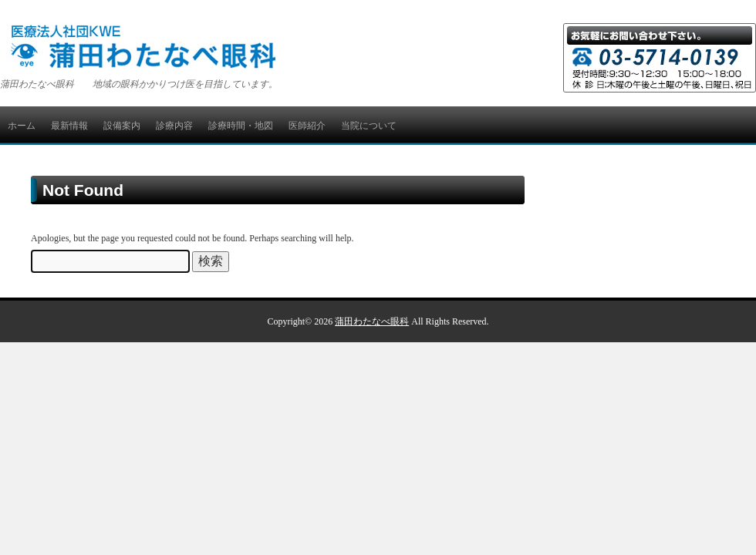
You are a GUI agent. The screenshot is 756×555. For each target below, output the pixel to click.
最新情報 (69, 126)
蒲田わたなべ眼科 (372, 321)
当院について (369, 126)
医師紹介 (307, 126)
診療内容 (174, 126)
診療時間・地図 (241, 126)
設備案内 (122, 126)
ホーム (22, 126)
